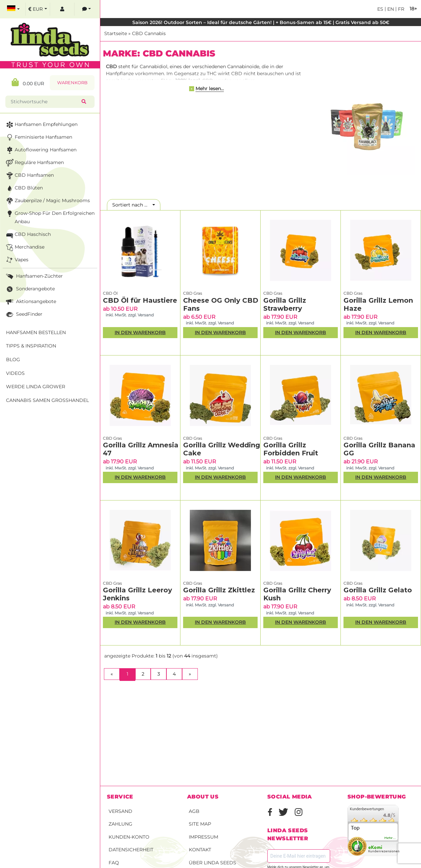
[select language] (13, 9)
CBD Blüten (24, 188)
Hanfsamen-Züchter (34, 276)
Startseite (116, 33)
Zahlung (120, 824)
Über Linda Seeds (213, 863)
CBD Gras (193, 293)
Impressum (203, 837)
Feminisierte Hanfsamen (38, 137)
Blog (13, 359)
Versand (120, 811)
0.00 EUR (28, 82)
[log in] (62, 9)
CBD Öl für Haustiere (140, 300)
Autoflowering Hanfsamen (41, 150)
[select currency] (38, 9)
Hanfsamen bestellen (36, 332)
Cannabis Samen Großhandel (47, 400)
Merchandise (25, 247)
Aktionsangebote (30, 302)
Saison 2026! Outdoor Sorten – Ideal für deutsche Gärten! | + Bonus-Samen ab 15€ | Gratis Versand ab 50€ (261, 22)
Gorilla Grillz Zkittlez (219, 590)
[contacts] (87, 9)
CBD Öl (110, 293)
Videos (15, 373)
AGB (194, 811)
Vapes (17, 260)
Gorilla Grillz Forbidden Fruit (291, 449)
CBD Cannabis (149, 33)
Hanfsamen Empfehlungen (41, 125)
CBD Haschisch (28, 235)
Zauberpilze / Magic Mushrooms (47, 201)
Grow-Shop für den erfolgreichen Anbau (50, 217)
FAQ (114, 863)
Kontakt (200, 850)
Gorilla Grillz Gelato (378, 590)
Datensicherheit (131, 850)
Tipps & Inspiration (31, 346)
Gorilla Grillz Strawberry (285, 304)
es (380, 9)
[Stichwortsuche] (45, 102)
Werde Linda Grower (36, 387)
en (390, 9)
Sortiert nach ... (132, 205)
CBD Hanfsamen (29, 176)
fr (400, 9)
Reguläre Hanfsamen (34, 163)
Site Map (200, 824)
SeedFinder (24, 315)
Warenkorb (72, 83)
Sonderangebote (30, 289)
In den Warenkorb (140, 332)
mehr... (390, 838)
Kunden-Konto (129, 837)
